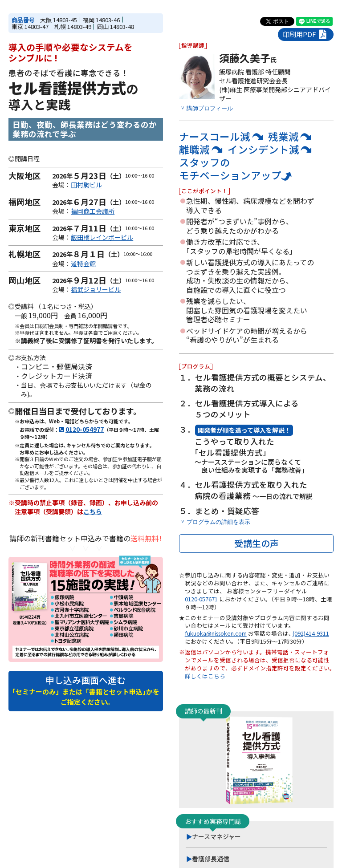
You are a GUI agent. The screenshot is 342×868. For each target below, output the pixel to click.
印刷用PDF (306, 34)
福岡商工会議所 (93, 211)
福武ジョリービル (96, 289)
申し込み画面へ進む (86, 690)
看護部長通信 (211, 859)
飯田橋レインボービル (102, 237)
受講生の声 (256, 543)
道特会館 (83, 264)
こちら (93, 511)
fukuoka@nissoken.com (216, 633)
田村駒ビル (86, 185)
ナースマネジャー (216, 836)
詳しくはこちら (205, 676)
